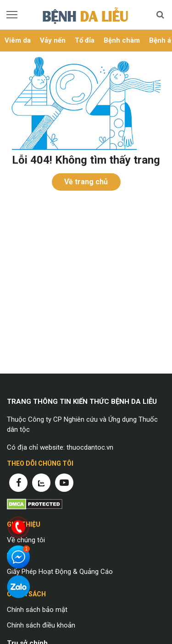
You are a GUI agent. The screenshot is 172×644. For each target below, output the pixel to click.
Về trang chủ (86, 182)
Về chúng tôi (26, 540)
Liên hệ (18, 556)
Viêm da (18, 40)
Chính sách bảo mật (37, 610)
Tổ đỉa (85, 40)
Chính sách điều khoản (41, 625)
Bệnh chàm (122, 40)
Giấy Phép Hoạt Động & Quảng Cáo (60, 572)
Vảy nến (53, 40)
